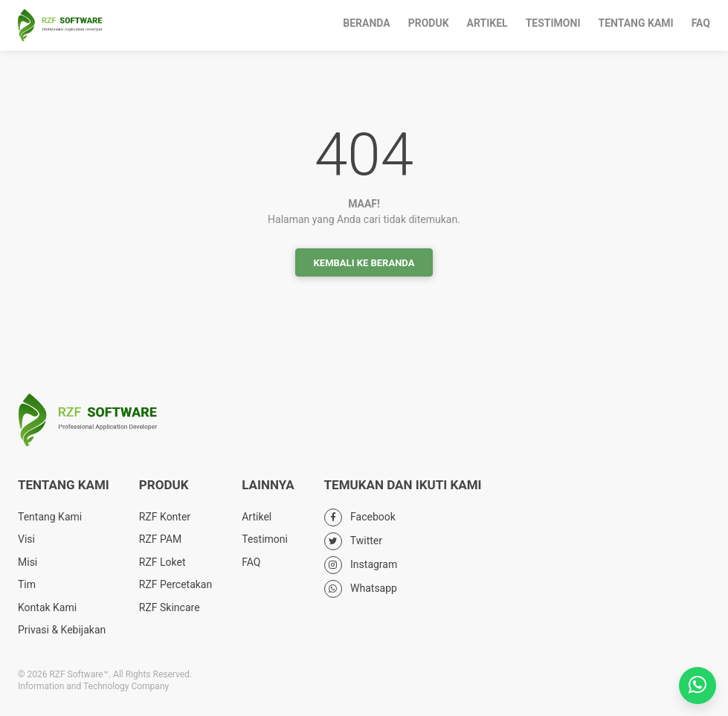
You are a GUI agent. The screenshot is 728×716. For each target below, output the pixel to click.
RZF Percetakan (175, 584)
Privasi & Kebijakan (62, 630)
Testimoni (553, 23)
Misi (28, 562)
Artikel (487, 23)
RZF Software (60, 25)
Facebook (360, 517)
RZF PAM (160, 539)
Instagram (361, 564)
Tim (27, 584)
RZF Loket (162, 562)
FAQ (701, 23)
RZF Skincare (170, 607)
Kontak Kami (47, 607)
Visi (26, 539)
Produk (429, 23)
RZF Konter (165, 517)
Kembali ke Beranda (364, 263)
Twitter (353, 541)
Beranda (366, 23)
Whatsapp (361, 588)
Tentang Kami (636, 23)
